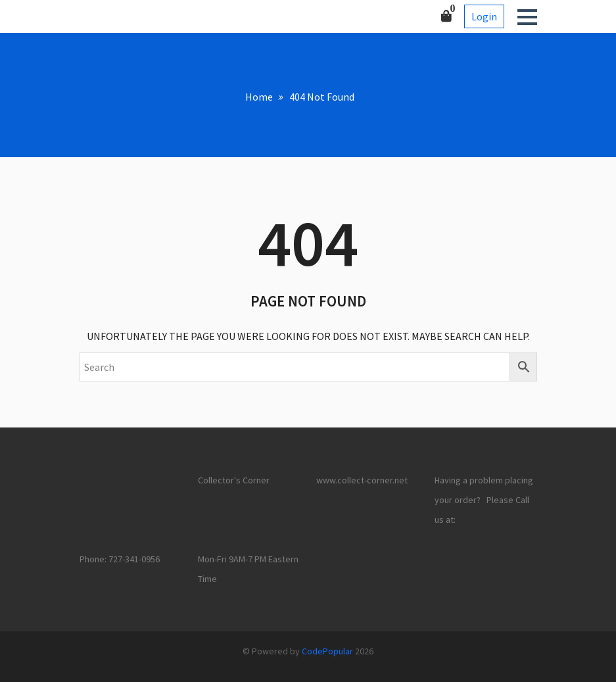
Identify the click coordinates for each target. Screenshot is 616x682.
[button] (527, 17)
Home (259, 97)
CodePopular (327, 651)
